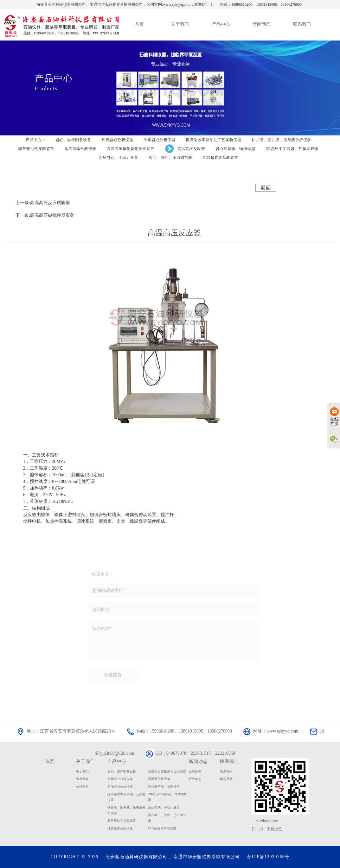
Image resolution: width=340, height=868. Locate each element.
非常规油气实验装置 (122, 821)
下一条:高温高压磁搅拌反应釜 (45, 215)
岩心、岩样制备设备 (122, 771)
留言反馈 (226, 779)
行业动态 (195, 779)
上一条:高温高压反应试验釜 (43, 203)
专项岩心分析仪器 (120, 787)
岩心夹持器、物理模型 (164, 787)
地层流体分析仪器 (120, 828)
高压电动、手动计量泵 (164, 807)
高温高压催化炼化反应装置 (167, 771)
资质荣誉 (82, 779)
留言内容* (174, 643)
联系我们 (226, 771)
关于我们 (86, 761)
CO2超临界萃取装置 (162, 828)
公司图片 (82, 787)
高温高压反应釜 (159, 779)
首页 (50, 761)
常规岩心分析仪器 (120, 779)
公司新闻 (195, 771)
